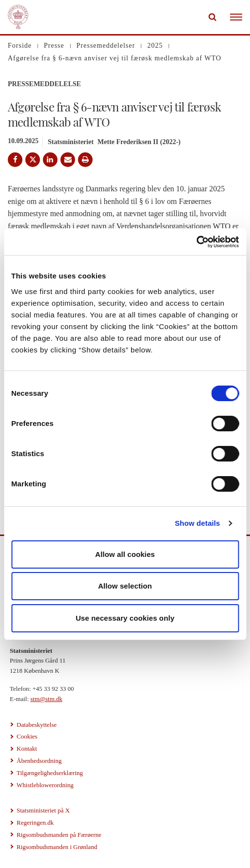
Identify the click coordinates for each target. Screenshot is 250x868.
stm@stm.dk (46, 699)
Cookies (27, 736)
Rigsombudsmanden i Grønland (57, 847)
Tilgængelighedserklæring (50, 773)
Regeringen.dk (35, 822)
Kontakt (27, 748)
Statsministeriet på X (43, 810)
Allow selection (125, 586)
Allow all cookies (125, 554)
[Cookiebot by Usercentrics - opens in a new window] (196, 242)
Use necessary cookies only (125, 618)
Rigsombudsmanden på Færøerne (59, 835)
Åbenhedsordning (39, 761)
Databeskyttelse (37, 725)
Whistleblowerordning (45, 785)
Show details (198, 523)
